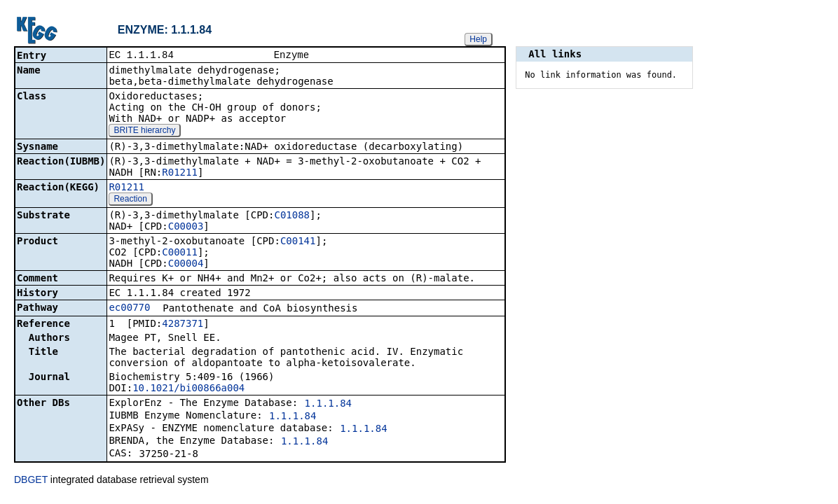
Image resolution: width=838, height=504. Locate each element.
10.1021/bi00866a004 (188, 389)
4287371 (183, 325)
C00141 (298, 242)
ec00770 (129, 309)
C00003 (186, 227)
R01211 (180, 174)
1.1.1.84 (328, 405)
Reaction (130, 200)
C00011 (180, 253)
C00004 (186, 265)
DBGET (31, 481)
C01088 (292, 216)
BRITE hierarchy (144, 132)
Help (478, 39)
